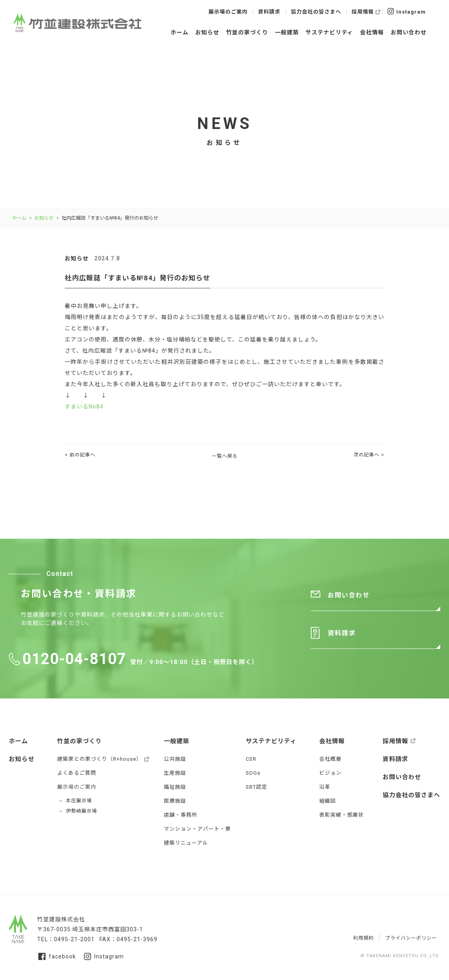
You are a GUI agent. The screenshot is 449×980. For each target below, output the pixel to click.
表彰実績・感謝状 (342, 815)
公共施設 (175, 759)
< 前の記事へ (80, 455)
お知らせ (207, 32)
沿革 (325, 787)
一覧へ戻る (225, 456)
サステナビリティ (329, 32)
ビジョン (330, 773)
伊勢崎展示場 (81, 811)
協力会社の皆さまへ (316, 12)
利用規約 (364, 938)
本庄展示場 (79, 801)
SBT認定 (256, 787)
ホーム (180, 32)
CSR (251, 759)
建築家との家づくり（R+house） (99, 759)
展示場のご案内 (228, 12)
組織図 (328, 801)
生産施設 (175, 773)
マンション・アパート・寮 (197, 829)
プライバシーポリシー (411, 938)
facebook (57, 956)
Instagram (407, 11)
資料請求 (269, 12)
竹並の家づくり (247, 32)
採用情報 (363, 12)
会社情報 (372, 32)
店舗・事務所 (181, 815)
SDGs (253, 773)
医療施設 (175, 801)
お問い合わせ (409, 32)
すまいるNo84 (84, 407)
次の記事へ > (369, 455)
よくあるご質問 (77, 773)
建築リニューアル (186, 843)
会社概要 (330, 759)
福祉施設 (175, 787)
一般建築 (287, 32)
